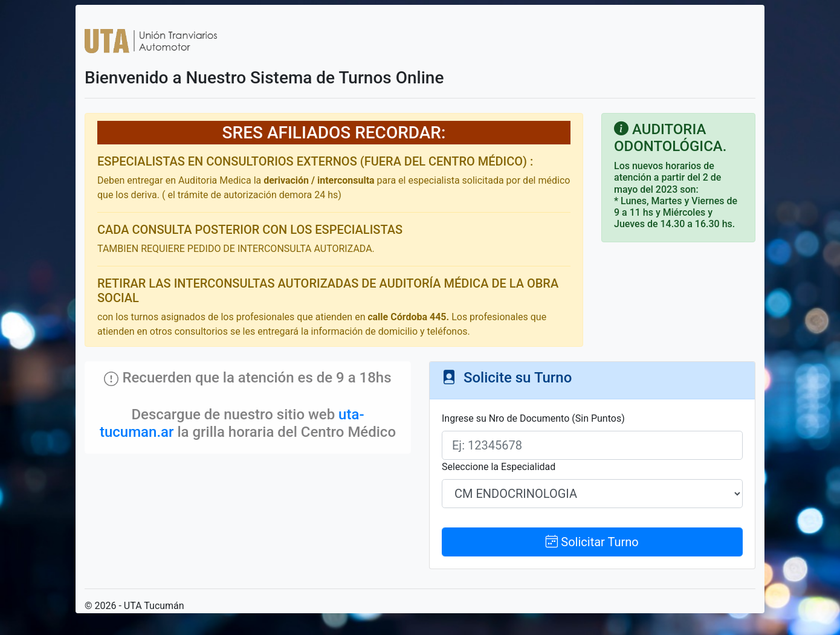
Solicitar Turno (592, 542)
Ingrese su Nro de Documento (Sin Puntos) (533, 418)
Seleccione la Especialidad (499, 467)
